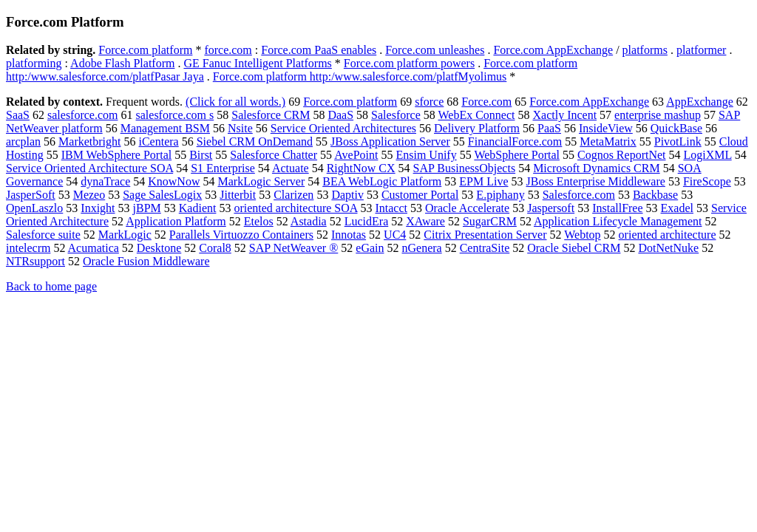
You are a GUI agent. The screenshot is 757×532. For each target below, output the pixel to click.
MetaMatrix (608, 141)
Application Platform (176, 221)
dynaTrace (105, 181)
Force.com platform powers (409, 63)
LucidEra (367, 221)
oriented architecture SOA (295, 208)
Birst (201, 155)
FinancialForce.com (515, 141)
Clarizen (293, 195)
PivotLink (678, 141)
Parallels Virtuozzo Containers (241, 235)
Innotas (349, 235)
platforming (34, 63)
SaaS (18, 115)
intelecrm (28, 248)
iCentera (159, 141)
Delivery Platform (477, 128)
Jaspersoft (551, 208)
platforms (645, 50)
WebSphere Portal (517, 155)
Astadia (309, 221)
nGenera (422, 248)
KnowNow (174, 181)
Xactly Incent (564, 115)
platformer (702, 50)
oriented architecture (668, 235)
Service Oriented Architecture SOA (89, 168)
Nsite (240, 128)
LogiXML (708, 155)
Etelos (259, 221)
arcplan (23, 141)
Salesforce (396, 115)
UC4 (395, 235)
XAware (425, 221)
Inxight (98, 208)
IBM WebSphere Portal (117, 155)
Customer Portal (420, 195)
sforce (429, 102)
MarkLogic (125, 235)
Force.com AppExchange (553, 50)
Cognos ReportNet (622, 155)
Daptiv (347, 195)
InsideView (606, 128)
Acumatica (94, 248)
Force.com (486, 102)
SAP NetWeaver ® (293, 248)
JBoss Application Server (390, 141)
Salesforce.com (579, 195)
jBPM (147, 208)
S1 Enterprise (223, 168)
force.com (228, 50)
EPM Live (483, 181)
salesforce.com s (175, 115)
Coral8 (215, 248)
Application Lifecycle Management (618, 221)
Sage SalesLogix (162, 195)
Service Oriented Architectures (343, 128)
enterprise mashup (658, 115)
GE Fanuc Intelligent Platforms (257, 63)
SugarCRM (490, 221)
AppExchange (700, 102)
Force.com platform (145, 50)
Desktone (159, 248)
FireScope (707, 181)
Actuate (291, 168)
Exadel (677, 208)
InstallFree (617, 208)
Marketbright (89, 141)
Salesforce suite (43, 235)
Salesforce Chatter (274, 155)
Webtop (582, 235)
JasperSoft (31, 195)
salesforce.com (83, 115)
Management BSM (165, 128)
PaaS (549, 128)
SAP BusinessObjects (465, 168)
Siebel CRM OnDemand (255, 141)
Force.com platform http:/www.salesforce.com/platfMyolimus (360, 76)
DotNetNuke (668, 248)
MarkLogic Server (261, 181)
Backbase (655, 195)
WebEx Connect (476, 115)
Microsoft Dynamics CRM (597, 168)
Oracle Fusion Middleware (146, 261)
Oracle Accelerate (467, 208)
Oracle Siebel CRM (574, 248)
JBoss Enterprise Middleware (595, 181)
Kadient (198, 208)
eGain (370, 248)
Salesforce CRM (271, 115)
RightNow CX (361, 168)
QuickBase (676, 128)
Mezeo (89, 195)
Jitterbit (238, 195)
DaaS (340, 115)
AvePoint (356, 155)
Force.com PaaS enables (319, 50)
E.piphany (500, 195)
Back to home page (51, 286)
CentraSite (485, 248)
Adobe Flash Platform (122, 63)
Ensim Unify (426, 155)
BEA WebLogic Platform (382, 181)
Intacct (391, 208)
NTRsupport (35, 261)
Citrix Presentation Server (485, 235)
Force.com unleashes (435, 50)
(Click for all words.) (235, 102)
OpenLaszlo (34, 208)
